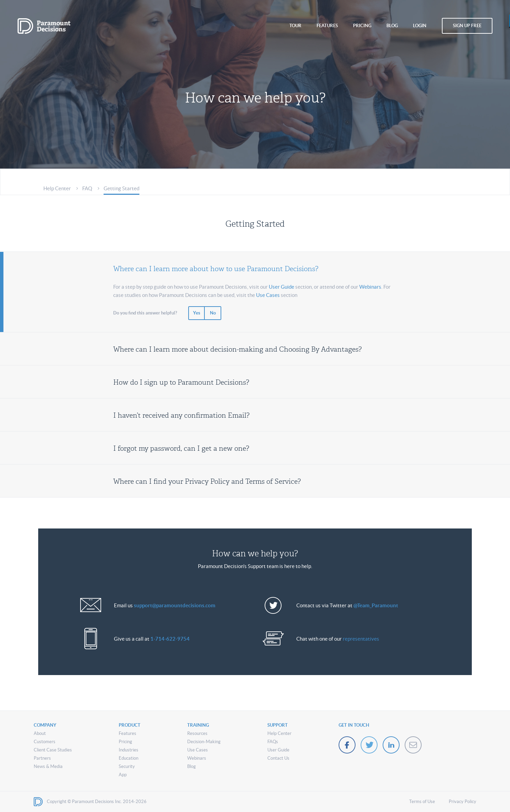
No (213, 313)
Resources (197, 733)
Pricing (125, 742)
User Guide (281, 287)
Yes (197, 313)
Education (129, 758)
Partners (42, 758)
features (327, 26)
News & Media (48, 766)
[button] (255, 267)
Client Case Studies (53, 750)
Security (127, 766)
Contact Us (278, 758)
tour (295, 26)
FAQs (273, 742)
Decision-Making (204, 742)
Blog (192, 766)
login (420, 26)
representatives (361, 639)
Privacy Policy (463, 802)
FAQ (87, 188)
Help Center (57, 188)
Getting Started (121, 188)
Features (127, 733)
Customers (45, 742)
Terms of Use (422, 802)
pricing (362, 26)
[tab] (255, 267)
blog (392, 26)
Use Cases (268, 295)
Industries (129, 750)
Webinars (370, 287)
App (123, 775)
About (40, 733)
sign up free (467, 26)
